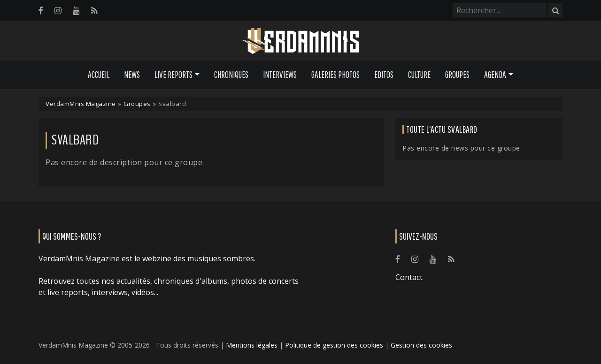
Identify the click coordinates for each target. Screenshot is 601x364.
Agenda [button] (495, 75)
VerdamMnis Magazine (81, 104)
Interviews (280, 75)
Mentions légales (252, 345)
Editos (384, 75)
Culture (419, 75)
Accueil (99, 75)
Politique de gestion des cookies (334, 345)
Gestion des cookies (421, 345)
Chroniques (231, 75)
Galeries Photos (335, 75)
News (132, 75)
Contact (409, 277)
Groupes (457, 75)
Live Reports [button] (173, 75)
